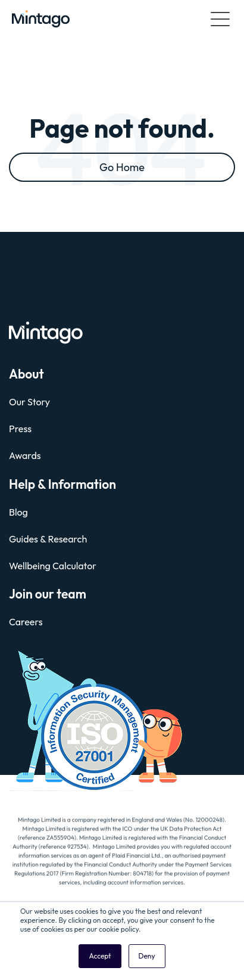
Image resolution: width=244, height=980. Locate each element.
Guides (24, 539)
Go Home (122, 167)
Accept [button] (100, 956)
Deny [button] (147, 956)
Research (68, 539)
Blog (18, 512)
